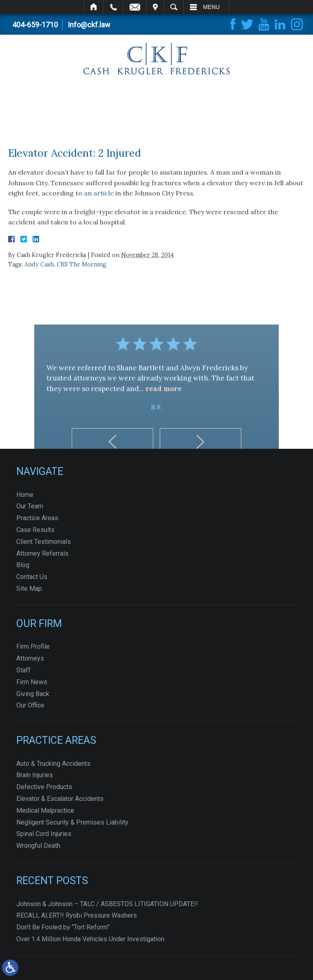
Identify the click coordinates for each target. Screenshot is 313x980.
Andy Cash (39, 264)
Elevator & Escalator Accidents (60, 799)
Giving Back (33, 694)
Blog (23, 565)
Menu (211, 7)
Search (174, 7)
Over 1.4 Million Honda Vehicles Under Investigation (90, 939)
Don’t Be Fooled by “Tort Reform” (63, 927)
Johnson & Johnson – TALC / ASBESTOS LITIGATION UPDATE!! (107, 904)
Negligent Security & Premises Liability (72, 822)
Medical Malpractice (45, 810)
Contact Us (32, 577)
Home (94, 7)
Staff (23, 670)
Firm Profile (33, 646)
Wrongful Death (38, 846)
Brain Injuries (35, 775)
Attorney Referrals (42, 553)
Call (114, 7)
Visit (155, 7)
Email (135, 7)
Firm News (32, 682)
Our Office (30, 705)
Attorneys (30, 658)
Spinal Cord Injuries (44, 834)
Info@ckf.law (89, 25)
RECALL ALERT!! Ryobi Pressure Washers (77, 915)
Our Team (30, 506)
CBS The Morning (82, 264)
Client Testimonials (44, 542)
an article (99, 193)
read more (164, 415)
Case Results (35, 530)
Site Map (29, 589)
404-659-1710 (35, 25)
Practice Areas (37, 518)
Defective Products (44, 787)
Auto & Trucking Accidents (53, 764)
